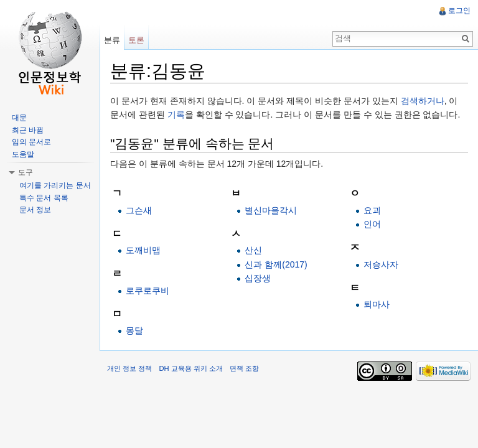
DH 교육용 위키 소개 (190, 368)
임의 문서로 (31, 142)
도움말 (23, 154)
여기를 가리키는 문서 (55, 185)
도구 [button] (26, 172)
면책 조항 (244, 368)
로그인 (459, 11)
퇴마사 (377, 304)
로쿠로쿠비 (148, 291)
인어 (372, 224)
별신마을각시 (271, 210)
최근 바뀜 (28, 130)
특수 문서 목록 (44, 198)
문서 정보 (35, 210)
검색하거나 (423, 101)
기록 (176, 114)
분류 (112, 40)
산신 (253, 250)
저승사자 (381, 264)
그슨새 (139, 210)
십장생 (258, 278)
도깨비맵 (143, 250)
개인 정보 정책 (129, 368)
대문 (19, 118)
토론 (136, 40)
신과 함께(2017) (276, 264)
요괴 (372, 210)
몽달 (134, 330)
